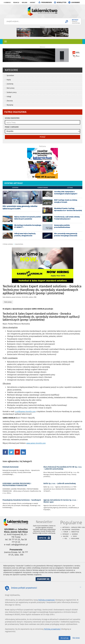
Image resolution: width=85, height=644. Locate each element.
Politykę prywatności (47, 600)
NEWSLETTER (62, 2)
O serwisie (7, 3)
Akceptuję (65, 638)
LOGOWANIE (76, 2)
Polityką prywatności (52, 629)
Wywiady (66, 534)
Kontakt (33, 3)
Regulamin (75, 538)
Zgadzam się (44, 579)
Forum (66, 532)
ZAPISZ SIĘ (42, 538)
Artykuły (66, 527)
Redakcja (16, 3)
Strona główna (8, 244)
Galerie (66, 536)
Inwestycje (75, 532)
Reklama (25, 3)
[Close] (80, 587)
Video (75, 536)
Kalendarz (66, 530)
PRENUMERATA (47, 2)
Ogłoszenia (75, 530)
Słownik (75, 534)
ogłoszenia (19, 244)
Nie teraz (76, 638)
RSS (66, 538)
